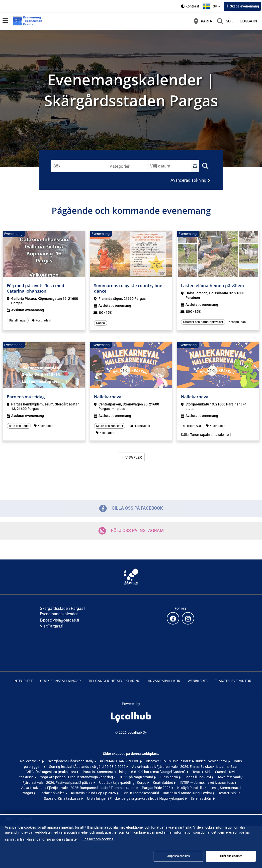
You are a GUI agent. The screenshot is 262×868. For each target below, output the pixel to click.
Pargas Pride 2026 (157, 788)
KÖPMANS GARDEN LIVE (120, 761)
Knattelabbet (163, 783)
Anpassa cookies (178, 856)
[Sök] (225, 21)
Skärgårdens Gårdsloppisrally (71, 761)
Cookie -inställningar (60, 681)
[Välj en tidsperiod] (195, 166)
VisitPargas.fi (52, 626)
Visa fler (134, 457)
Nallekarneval (31, 761)
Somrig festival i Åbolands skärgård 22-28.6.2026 (88, 767)
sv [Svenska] (212, 6)
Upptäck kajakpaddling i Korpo (123, 783)
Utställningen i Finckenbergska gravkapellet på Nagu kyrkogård (136, 798)
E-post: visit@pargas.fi (59, 620)
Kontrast (192, 6)
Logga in (249, 21)
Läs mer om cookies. (98, 839)
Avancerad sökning (188, 180)
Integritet (23, 681)
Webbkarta (198, 681)
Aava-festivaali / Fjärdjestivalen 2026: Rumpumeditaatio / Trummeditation (79, 788)
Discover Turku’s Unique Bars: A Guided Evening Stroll (187, 761)
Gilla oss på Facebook (131, 508)
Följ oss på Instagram (131, 531)
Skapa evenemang (244, 6)
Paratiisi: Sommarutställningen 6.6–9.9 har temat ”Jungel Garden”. (135, 772)
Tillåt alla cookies (231, 856)
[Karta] (203, 21)
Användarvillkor (164, 681)
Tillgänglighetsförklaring (114, 681)
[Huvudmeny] (5, 21)
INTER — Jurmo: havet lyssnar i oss (207, 783)
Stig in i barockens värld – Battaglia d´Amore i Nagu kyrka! (168, 793)
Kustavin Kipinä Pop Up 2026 (94, 793)
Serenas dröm (202, 798)
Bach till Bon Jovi (198, 777)
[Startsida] (27, 21)
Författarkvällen (52, 793)
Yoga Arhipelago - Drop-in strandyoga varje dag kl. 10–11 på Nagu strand (97, 777)
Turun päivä (169, 777)
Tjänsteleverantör (233, 681)
